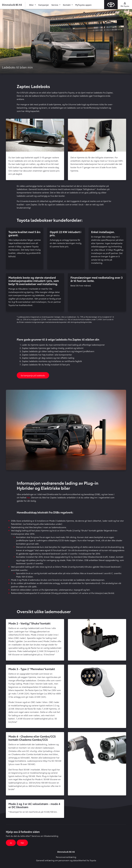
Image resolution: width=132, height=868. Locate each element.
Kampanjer (44, 5)
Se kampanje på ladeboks (33, 375)
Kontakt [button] (67, 5)
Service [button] (55, 5)
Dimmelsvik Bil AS (12, 5)
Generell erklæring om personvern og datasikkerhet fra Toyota (66, 860)
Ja (11, 843)
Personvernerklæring (66, 857)
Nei (22, 843)
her (28, 497)
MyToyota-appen (83, 5)
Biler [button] (32, 5)
